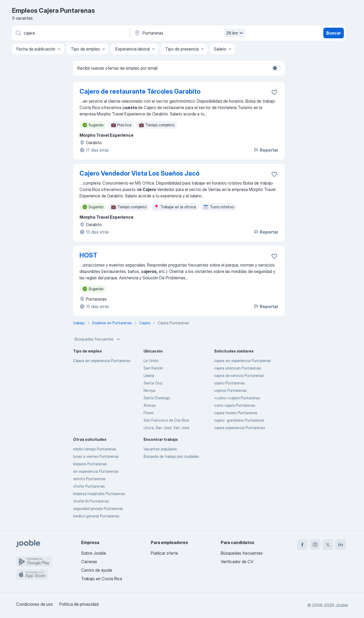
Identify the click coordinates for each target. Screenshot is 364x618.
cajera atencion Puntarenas (238, 368)
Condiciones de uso (35, 604)
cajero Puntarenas (229, 383)
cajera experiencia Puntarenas (240, 428)
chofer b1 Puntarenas (91, 501)
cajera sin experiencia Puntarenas (242, 361)
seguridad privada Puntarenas (98, 509)
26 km (235, 33)
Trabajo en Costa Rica (102, 579)
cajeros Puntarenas (230, 390)
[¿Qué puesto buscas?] (70, 33)
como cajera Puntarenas (235, 405)
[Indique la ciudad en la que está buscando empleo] (189, 33)
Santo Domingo (157, 398)
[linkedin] (341, 545)
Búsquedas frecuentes (98, 339)
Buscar (334, 33)
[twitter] (328, 545)
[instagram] (315, 545)
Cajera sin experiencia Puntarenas (102, 361)
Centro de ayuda (97, 570)
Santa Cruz (153, 383)
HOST (88, 255)
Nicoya (149, 390)
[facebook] (302, 545)
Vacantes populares (160, 449)
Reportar (266, 150)
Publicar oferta (164, 553)
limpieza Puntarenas (90, 464)
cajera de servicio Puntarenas (239, 376)
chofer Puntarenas (89, 486)
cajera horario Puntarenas (236, 413)
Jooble (342, 605)
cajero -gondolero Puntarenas (239, 420)
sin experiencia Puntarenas (96, 471)
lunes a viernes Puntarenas (96, 456)
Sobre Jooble (94, 553)
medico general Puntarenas (96, 516)
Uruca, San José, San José (166, 428)
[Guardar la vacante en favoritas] (274, 92)
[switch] (276, 68)
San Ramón (153, 368)
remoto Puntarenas (89, 479)
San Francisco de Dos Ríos (166, 420)
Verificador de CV (237, 562)
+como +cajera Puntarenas (237, 398)
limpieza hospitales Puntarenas (99, 494)
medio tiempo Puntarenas (95, 449)
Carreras (89, 562)
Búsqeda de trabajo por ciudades (171, 456)
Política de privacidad (79, 604)
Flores (149, 413)
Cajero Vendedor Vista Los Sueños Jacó (139, 173)
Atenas (150, 405)
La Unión (151, 361)
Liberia (149, 376)
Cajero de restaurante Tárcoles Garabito (140, 91)
